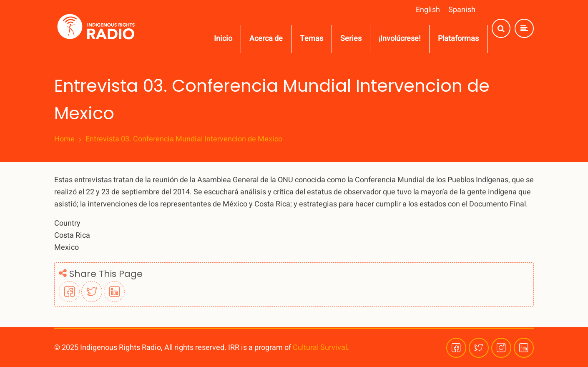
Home (64, 139)
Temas (312, 39)
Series (351, 39)
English (428, 10)
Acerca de (266, 39)
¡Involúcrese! (400, 39)
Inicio (223, 39)
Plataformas (458, 39)
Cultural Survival (320, 348)
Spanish (462, 10)
